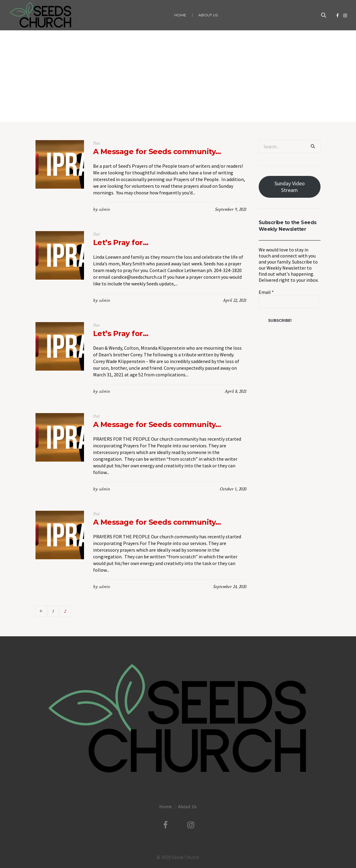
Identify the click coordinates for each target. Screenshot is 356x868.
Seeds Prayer (185, 109)
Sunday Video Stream (290, 187)
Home (165, 109)
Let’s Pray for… (121, 242)
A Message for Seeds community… (157, 151)
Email (266, 292)
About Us (187, 806)
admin (104, 209)
